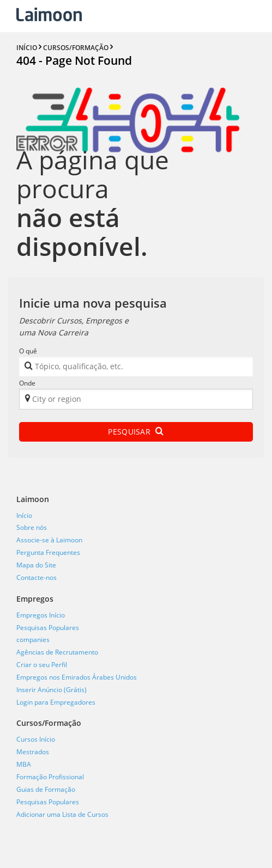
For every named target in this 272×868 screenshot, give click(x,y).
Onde (27, 383)
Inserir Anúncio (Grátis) (52, 690)
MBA (24, 764)
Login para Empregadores (56, 702)
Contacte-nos (37, 577)
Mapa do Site (36, 565)
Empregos (35, 599)
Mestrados (33, 752)
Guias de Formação (46, 789)
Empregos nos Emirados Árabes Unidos (77, 677)
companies (33, 640)
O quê (28, 351)
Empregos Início (41, 615)
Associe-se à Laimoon (49, 540)
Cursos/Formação (49, 723)
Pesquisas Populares (48, 628)
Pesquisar (136, 432)
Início (24, 515)
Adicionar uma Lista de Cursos (62, 814)
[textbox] (130, 368)
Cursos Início (36, 739)
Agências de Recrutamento (57, 652)
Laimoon (33, 499)
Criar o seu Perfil (42, 665)
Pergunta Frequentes (48, 552)
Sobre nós (32, 527)
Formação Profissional (50, 777)
